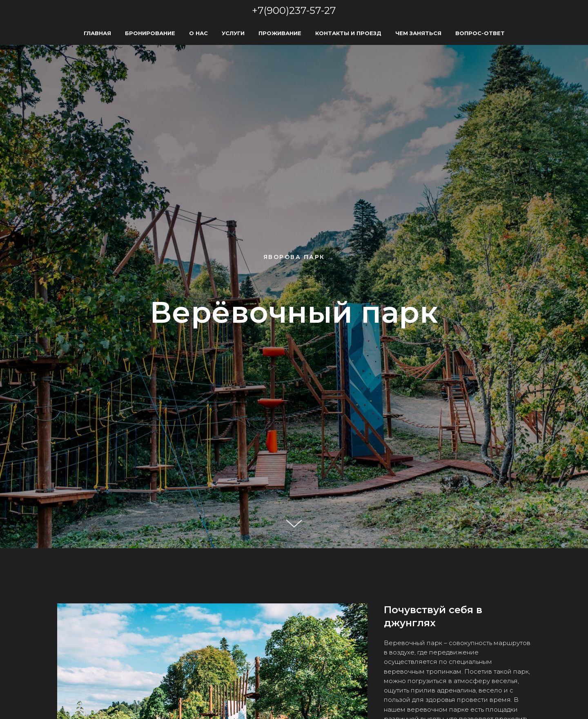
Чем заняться (418, 33)
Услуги (233, 33)
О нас (198, 33)
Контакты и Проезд (348, 33)
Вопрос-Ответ (480, 33)
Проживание (280, 33)
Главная (97, 33)
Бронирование (150, 33)
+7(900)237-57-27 (294, 10)
